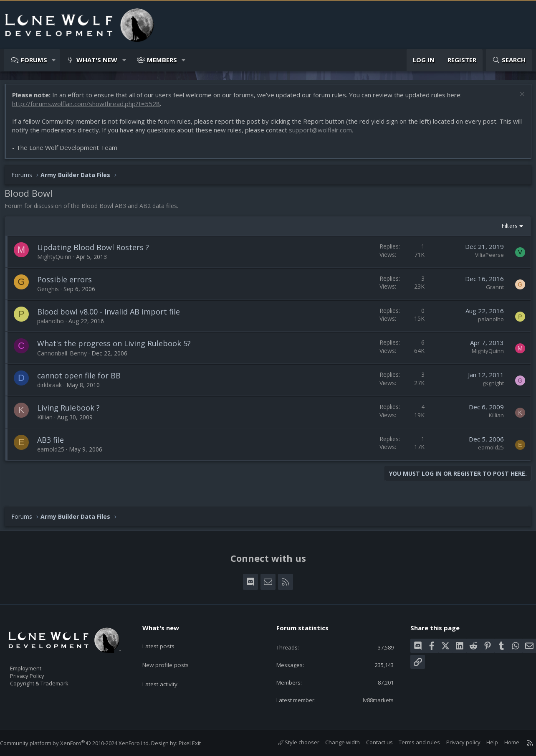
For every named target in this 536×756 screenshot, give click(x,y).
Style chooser (290, 743)
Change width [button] (334, 743)
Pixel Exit (198, 743)
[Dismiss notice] (517, 99)
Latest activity (167, 671)
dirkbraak (54, 389)
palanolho (55, 325)
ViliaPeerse (485, 259)
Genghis (52, 293)
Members (162, 60)
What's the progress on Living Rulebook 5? (118, 348)
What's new (97, 60)
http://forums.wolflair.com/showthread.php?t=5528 (90, 108)
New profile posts (173, 655)
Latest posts (165, 638)
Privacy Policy (38, 672)
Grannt (491, 291)
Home (503, 743)
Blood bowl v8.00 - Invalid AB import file (113, 316)
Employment (37, 663)
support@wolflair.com (335, 134)
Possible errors (69, 284)
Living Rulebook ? (73, 412)
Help (484, 743)
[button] (54, 60)
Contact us (371, 743)
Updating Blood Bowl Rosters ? (97, 251)
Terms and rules (411, 743)
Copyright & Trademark (52, 681)
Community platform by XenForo (83, 743)
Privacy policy (455, 743)
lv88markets (372, 700)
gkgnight (489, 387)
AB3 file (55, 444)
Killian (49, 421)
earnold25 (55, 453)
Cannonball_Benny (66, 357)
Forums (34, 60)
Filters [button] (505, 230)
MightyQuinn (58, 261)
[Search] (509, 60)
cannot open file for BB (83, 380)
